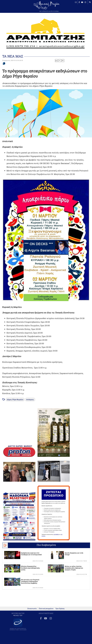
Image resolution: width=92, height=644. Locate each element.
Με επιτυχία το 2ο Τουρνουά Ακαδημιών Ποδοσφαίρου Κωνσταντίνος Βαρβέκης (30, 581)
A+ (56, 61)
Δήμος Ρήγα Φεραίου (15, 399)
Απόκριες (30, 399)
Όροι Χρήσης (60, 609)
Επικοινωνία (32, 609)
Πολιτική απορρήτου (46, 609)
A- (60, 60)
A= (63, 60)
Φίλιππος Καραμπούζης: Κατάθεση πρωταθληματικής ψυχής (30, 568)
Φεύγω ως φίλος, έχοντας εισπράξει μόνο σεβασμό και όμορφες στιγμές (74, 568)
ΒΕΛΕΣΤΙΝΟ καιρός (9, 8)
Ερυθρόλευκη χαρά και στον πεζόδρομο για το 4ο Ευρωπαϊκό (31, 554)
